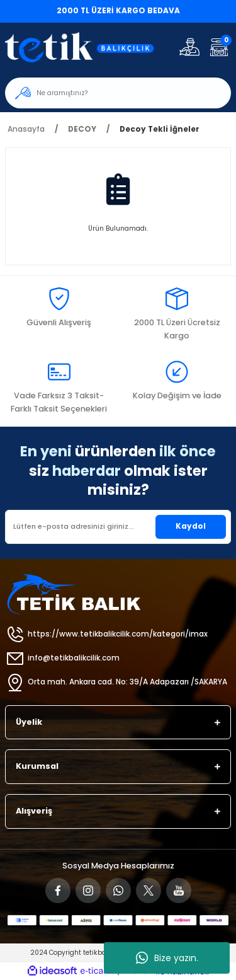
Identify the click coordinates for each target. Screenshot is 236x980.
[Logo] (86, 47)
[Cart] (219, 47)
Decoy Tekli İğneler (160, 129)
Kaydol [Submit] (191, 526)
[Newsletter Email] (118, 527)
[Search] (118, 93)
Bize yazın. (167, 958)
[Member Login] (189, 47)
